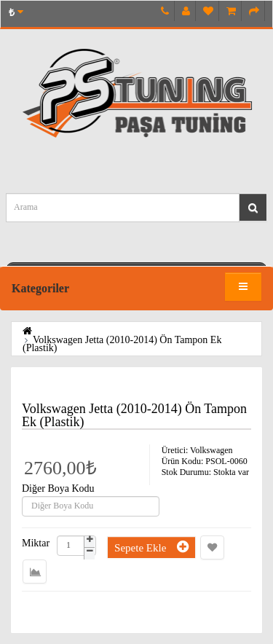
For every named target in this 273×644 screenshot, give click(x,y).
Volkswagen (211, 450)
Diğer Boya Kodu (58, 489)
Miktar (36, 543)
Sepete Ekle (151, 547)
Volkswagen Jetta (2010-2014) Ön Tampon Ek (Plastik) (122, 344)
